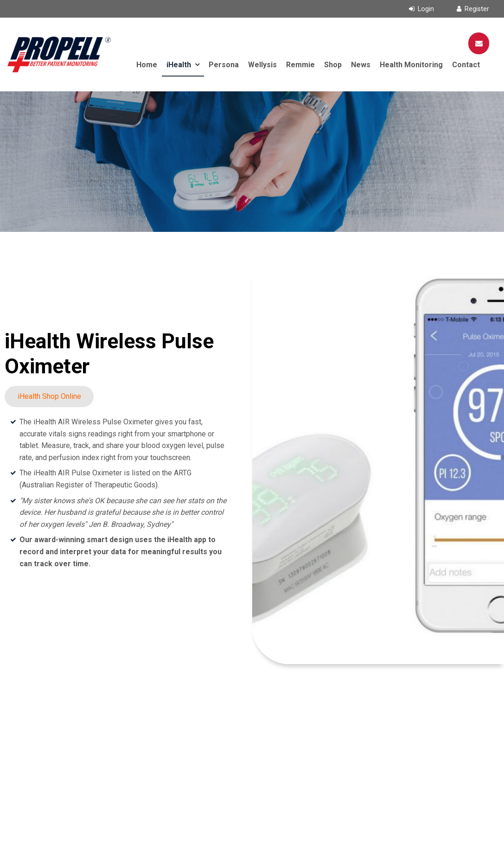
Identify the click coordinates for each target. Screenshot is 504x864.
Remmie (300, 65)
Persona (224, 65)
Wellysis (262, 65)
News (361, 65)
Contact (466, 65)
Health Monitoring (411, 65)
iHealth (179, 65)
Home (147, 65)
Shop (333, 65)
